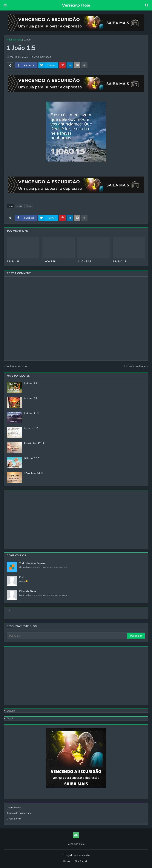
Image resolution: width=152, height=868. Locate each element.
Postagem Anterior (17, 366)
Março (29, 206)
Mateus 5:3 (31, 399)
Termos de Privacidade (19, 813)
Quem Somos (14, 808)
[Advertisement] (76, 519)
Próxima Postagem (135, 366)
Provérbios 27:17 (34, 444)
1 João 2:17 (119, 262)
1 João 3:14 (84, 262)
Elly (21, 577)
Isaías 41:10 (31, 429)
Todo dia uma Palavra (32, 563)
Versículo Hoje (76, 5)
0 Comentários (43, 57)
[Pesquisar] (67, 636)
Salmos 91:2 (31, 414)
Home (67, 861)
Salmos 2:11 (31, 384)
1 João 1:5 (13, 262)
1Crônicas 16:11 (34, 474)
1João (27, 40)
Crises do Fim (14, 819)
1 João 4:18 (49, 262)
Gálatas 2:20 (32, 459)
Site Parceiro (82, 861)
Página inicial (14, 40)
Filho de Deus (28, 591)
